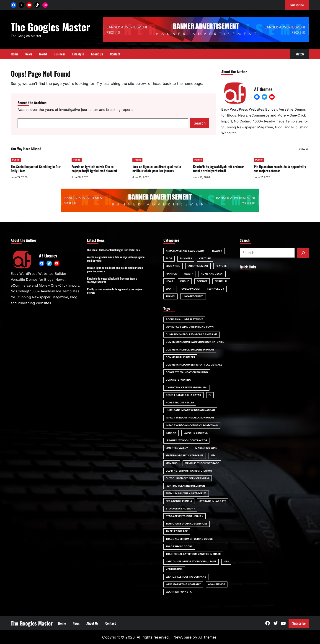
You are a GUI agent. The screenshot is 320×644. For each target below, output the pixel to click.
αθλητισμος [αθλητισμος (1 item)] (217, 584)
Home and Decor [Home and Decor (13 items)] (212, 274)
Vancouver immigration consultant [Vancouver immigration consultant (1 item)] (191, 562)
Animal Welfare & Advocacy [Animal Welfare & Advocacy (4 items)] (185, 251)
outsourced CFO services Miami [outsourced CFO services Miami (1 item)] (188, 478)
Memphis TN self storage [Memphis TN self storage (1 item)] (202, 463)
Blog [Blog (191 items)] (169, 258)
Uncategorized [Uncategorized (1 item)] (193, 296)
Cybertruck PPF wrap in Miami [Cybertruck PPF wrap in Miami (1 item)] (186, 388)
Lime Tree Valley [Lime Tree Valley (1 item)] (177, 448)
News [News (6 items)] (169, 281)
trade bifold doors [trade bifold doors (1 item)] (179, 547)
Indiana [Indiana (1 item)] (171, 433)
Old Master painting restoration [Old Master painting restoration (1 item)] (189, 471)
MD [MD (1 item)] (213, 456)
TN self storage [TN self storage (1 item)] (177, 531)
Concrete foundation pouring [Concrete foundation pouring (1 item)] (187, 372)
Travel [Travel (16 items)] (170, 296)
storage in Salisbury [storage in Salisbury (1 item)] (180, 509)
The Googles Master (50, 27)
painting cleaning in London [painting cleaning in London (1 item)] (185, 486)
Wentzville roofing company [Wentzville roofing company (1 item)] (186, 577)
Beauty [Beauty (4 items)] (217, 251)
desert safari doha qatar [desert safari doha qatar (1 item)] (183, 395)
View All (304, 149)
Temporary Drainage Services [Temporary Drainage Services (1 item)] (187, 524)
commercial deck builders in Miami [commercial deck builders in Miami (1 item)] (190, 350)
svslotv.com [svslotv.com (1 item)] (191, 289)
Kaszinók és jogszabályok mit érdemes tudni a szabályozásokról (219, 169)
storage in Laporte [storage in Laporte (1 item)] (213, 501)
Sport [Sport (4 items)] (170, 289)
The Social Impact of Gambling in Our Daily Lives (36, 169)
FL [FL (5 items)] (210, 395)
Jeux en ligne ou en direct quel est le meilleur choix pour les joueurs (157, 169)
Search (200, 123)
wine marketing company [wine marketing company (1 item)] (183, 584)
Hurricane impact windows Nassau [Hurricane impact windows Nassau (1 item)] (190, 410)
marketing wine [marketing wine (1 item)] (206, 448)
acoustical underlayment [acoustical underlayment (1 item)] (184, 319)
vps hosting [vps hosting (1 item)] (174, 569)
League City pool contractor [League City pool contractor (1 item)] (186, 440)
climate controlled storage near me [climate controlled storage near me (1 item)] (192, 334)
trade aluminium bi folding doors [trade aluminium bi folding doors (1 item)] (189, 539)
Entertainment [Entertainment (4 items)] (198, 266)
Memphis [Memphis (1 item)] (172, 463)
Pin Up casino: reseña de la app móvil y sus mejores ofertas (280, 169)
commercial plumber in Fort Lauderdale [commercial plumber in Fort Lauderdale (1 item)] (194, 365)
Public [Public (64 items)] (185, 281)
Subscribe (299, 623)
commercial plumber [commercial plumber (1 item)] (180, 357)
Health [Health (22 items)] (189, 274)
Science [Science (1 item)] (202, 281)
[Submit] (303, 253)
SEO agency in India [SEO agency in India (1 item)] (179, 501)
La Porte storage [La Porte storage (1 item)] (196, 433)
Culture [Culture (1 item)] (205, 258)
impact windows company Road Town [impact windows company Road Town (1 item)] (192, 425)
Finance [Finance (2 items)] (171, 274)
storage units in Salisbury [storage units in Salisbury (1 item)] (185, 516)
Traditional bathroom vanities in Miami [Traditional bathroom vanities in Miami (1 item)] (193, 554)
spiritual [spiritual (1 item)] (221, 281)
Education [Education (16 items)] (173, 266)
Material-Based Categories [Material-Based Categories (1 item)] (185, 456)
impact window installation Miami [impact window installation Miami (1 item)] (190, 418)
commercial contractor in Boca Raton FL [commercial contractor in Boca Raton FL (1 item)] (195, 342)
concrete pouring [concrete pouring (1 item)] (178, 380)
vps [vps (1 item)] (226, 562)
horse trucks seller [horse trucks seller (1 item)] (180, 403)
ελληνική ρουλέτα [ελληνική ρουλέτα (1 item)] (179, 592)
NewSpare (182, 637)
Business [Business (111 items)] (186, 258)
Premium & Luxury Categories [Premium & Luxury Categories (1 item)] (186, 493)
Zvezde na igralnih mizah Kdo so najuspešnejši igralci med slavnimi (94, 169)
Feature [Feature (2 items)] (221, 266)
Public (16, 160)
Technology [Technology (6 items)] (216, 289)
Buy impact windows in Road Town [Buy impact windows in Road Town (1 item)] (190, 327)
